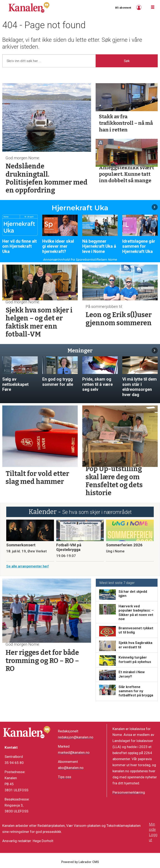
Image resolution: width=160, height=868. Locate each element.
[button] (155, 207)
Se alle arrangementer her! (27, 566)
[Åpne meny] (153, 7)
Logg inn (139, 7)
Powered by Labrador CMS (80, 862)
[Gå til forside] (29, 7)
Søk (127, 61)
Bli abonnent (123, 8)
